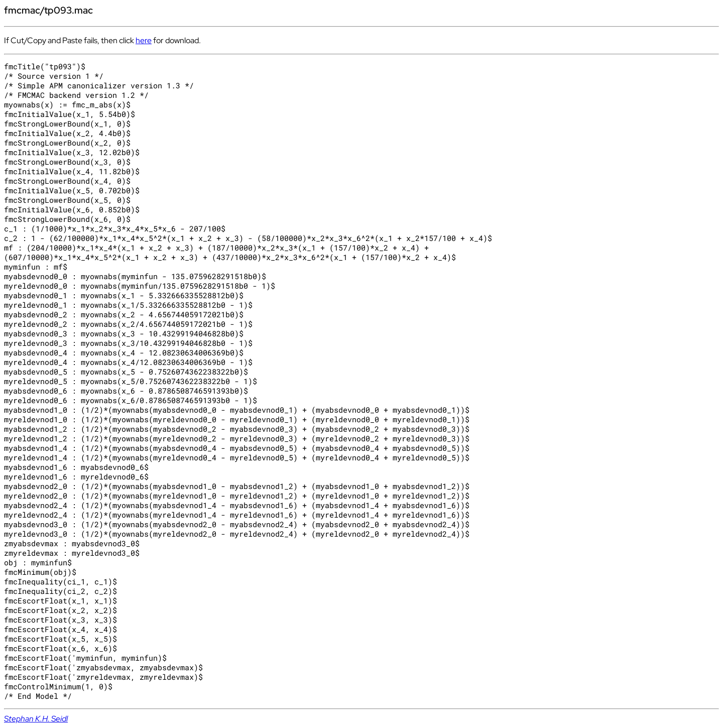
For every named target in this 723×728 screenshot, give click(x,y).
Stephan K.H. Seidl (36, 719)
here (144, 40)
